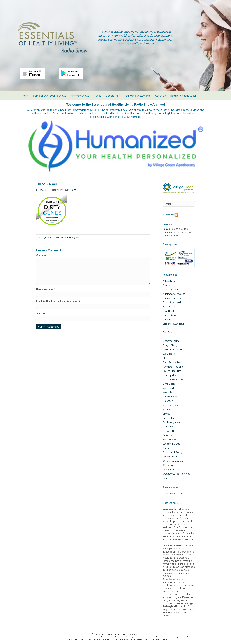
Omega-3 (167, 414)
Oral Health (168, 418)
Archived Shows (80, 96)
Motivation (168, 401)
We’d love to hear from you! (177, 474)
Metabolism (169, 393)
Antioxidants (169, 281)
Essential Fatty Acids (173, 350)
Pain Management (171, 423)
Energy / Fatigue (171, 345)
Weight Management (173, 461)
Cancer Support (171, 315)
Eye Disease (169, 354)
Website (41, 314)
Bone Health (169, 307)
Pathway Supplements (137, 96)
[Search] (179, 204)
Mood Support (170, 397)
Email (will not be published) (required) (58, 301)
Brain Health (169, 311)
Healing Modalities (172, 371)
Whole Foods (170, 465)
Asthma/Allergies (171, 290)
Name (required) (46, 289)
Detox (166, 337)
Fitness (166, 358)
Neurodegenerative (172, 405)
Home (25, 96)
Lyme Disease (170, 384)
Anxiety (166, 285)
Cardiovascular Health (174, 324)
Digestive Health (171, 341)
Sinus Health (169, 435)
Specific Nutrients (171, 444)
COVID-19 (168, 333)
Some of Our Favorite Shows (50, 96)
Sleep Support (170, 440)
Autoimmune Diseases (174, 294)
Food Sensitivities (171, 363)
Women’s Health (171, 470)
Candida (167, 320)
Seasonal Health (171, 431)
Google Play (113, 96)
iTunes (97, 96)
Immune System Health (174, 380)
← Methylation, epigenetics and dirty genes (58, 238)
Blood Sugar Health (172, 303)
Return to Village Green (183, 96)
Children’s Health (171, 328)
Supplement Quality (173, 453)
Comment (42, 256)
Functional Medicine (173, 367)
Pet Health (168, 427)
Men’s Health (169, 388)
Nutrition (167, 410)
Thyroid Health (170, 457)
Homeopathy (169, 375)
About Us (160, 96)
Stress (166, 448)
